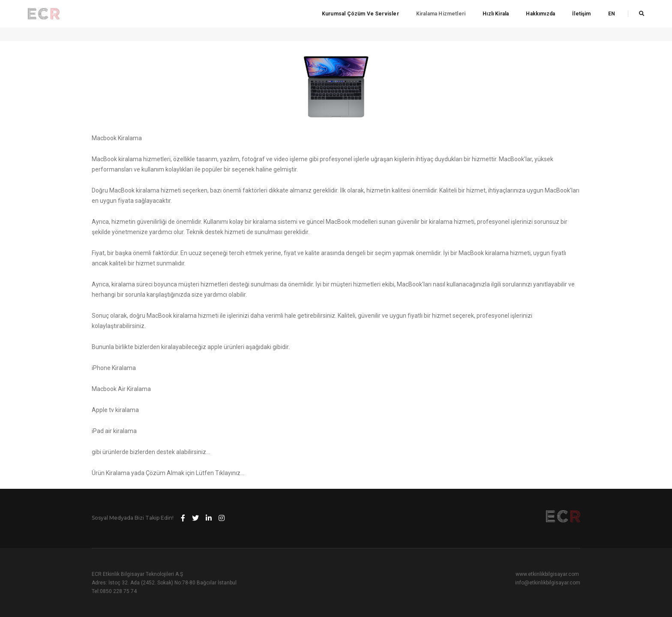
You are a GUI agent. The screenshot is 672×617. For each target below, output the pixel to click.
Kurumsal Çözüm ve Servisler (360, 14)
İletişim (581, 14)
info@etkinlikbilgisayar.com (548, 583)
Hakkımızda (540, 14)
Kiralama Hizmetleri (441, 14)
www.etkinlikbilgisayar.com (547, 574)
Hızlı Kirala (496, 14)
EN (612, 14)
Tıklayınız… (230, 473)
